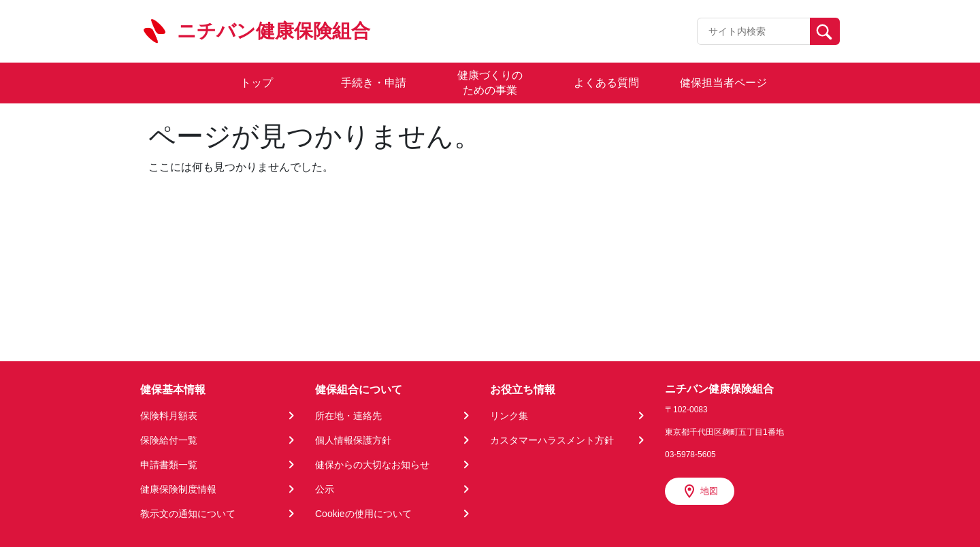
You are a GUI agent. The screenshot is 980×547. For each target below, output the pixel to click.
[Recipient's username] (754, 31)
